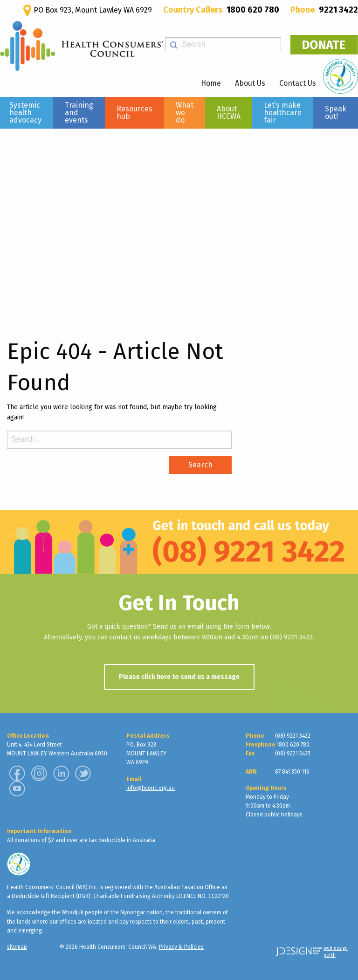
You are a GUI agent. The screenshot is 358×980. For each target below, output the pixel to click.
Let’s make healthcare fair (283, 113)
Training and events (79, 113)
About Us (250, 83)
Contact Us (298, 83)
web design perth (336, 952)
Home (211, 83)
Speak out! (336, 113)
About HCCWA (229, 113)
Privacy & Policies (181, 947)
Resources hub (134, 113)
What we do (185, 113)
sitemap (17, 947)
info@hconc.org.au (151, 788)
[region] (179, 222)
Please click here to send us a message (179, 677)
